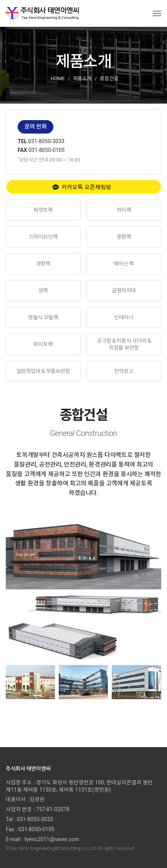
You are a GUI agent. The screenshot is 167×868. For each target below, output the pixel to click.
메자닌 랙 (124, 264)
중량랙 (124, 237)
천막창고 (124, 371)
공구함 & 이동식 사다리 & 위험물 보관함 (124, 344)
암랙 (43, 290)
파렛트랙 (43, 210)
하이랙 (124, 210)
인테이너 (124, 317)
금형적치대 (124, 290)
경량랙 (43, 264)
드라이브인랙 (43, 237)
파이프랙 (43, 344)
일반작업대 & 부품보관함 (43, 371)
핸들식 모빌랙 (43, 317)
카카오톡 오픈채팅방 (82, 187)
